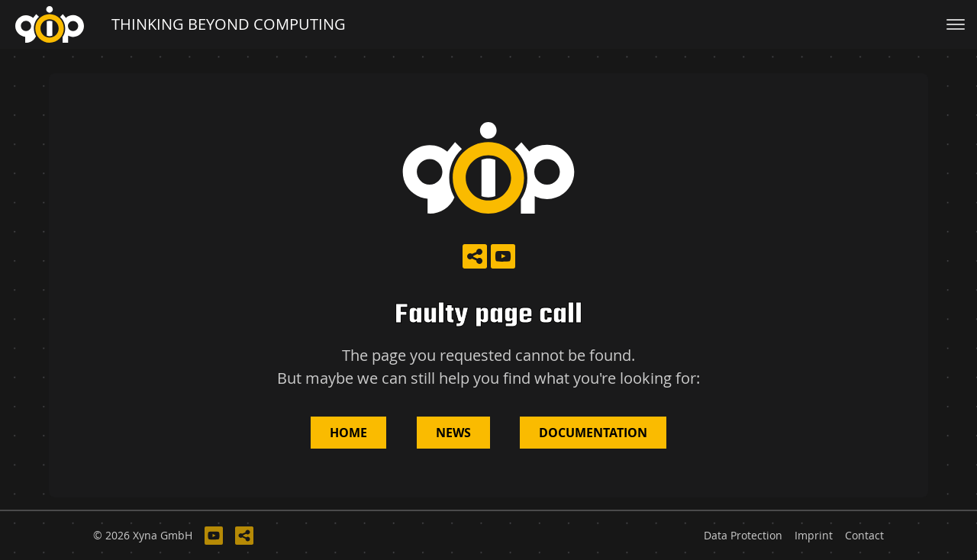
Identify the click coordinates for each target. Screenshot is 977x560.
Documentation (593, 433)
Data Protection (743, 536)
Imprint (814, 536)
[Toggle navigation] (956, 24)
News (453, 433)
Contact (864, 536)
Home (348, 433)
